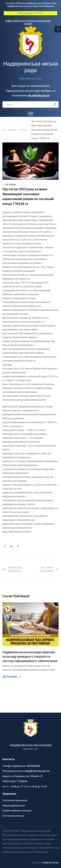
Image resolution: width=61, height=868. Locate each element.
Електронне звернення (15, 800)
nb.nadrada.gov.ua (39, 95)
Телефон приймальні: (14, 766)
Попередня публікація (12, 569)
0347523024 (33, 766)
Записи (12, 130)
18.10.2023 (11, 185)
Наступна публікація (49, 569)
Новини (24, 130)
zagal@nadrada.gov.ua (37, 771)
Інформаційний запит (14, 806)
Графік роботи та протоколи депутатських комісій (28, 22)
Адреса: (7, 776)
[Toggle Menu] (31, 114)
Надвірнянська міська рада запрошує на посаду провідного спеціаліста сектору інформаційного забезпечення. (30, 657)
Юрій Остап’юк (51, 863)
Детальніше (10, 677)
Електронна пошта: (13, 771)
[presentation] (3, 685)
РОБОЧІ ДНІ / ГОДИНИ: (15, 781)
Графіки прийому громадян (17, 811)
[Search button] (55, 104)
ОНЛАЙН (30, 13)
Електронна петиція (13, 816)
